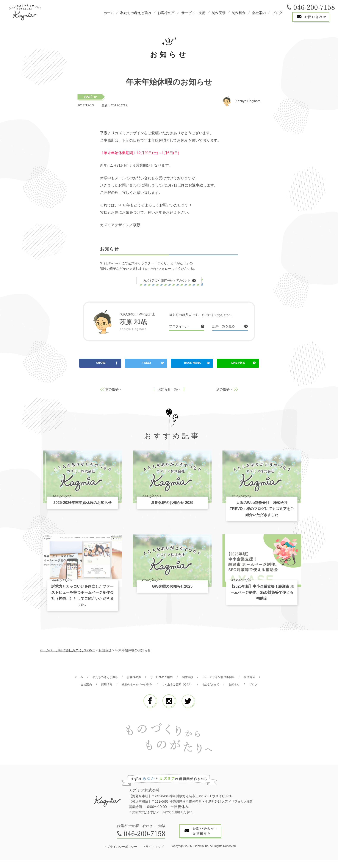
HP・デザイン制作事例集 (235, 678)
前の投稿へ (113, 390)
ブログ (277, 13)
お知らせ (90, 97)
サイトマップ (155, 855)
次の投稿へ (225, 390)
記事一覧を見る (225, 327)
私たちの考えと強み (136, 13)
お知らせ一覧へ (169, 390)
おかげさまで (243, 685)
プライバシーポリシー (122, 855)
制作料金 (239, 13)
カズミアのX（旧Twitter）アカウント (167, 281)
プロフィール (180, 327)
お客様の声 (166, 13)
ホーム (109, 13)
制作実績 (219, 13)
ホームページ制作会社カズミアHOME (67, 651)
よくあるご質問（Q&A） (206, 685)
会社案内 (259, 13)
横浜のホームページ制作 (161, 685)
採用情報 (128, 685)
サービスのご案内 (172, 678)
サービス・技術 (193, 13)
